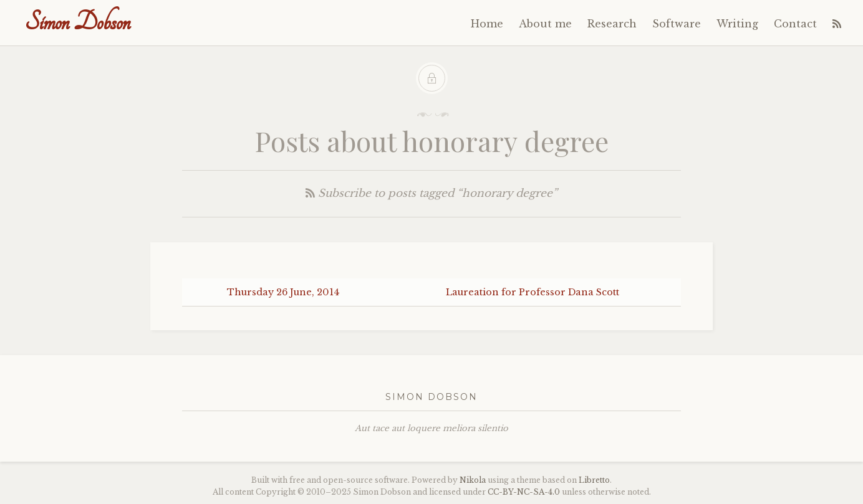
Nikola (473, 480)
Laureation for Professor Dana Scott (533, 292)
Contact (795, 24)
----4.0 (524, 492)
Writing (737, 24)
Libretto (594, 480)
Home (487, 24)
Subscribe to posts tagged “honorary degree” (432, 193)
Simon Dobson (78, 22)
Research (612, 24)
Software (677, 24)
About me (545, 24)
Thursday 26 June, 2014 (283, 292)
